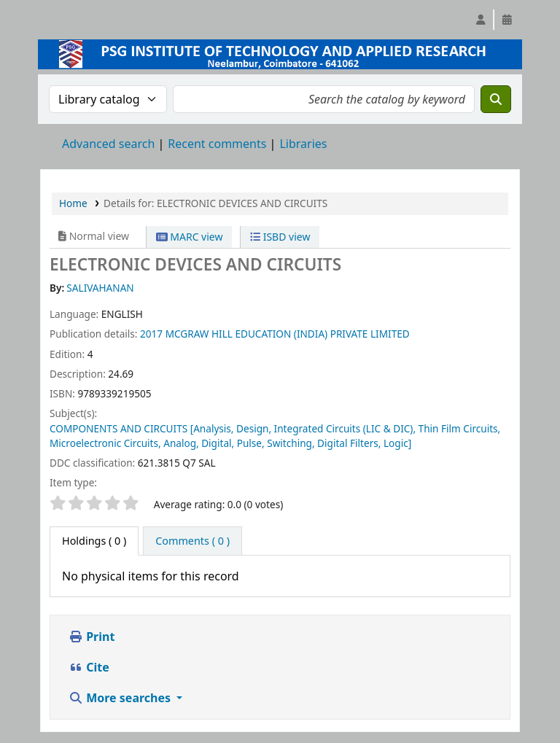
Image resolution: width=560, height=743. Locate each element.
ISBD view (280, 237)
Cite (89, 667)
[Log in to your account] (481, 20)
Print (92, 637)
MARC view (190, 237)
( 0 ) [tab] (94, 541)
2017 (151, 334)
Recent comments (217, 144)
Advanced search (108, 144)
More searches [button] (121, 698)
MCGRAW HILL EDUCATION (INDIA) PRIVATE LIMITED (288, 334)
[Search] (496, 99)
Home (73, 203)
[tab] (192, 541)
